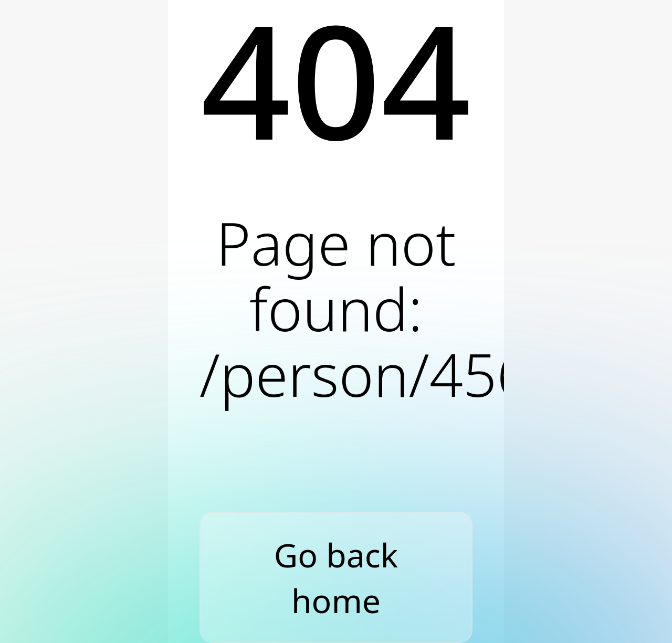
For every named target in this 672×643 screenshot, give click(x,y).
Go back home (336, 578)
